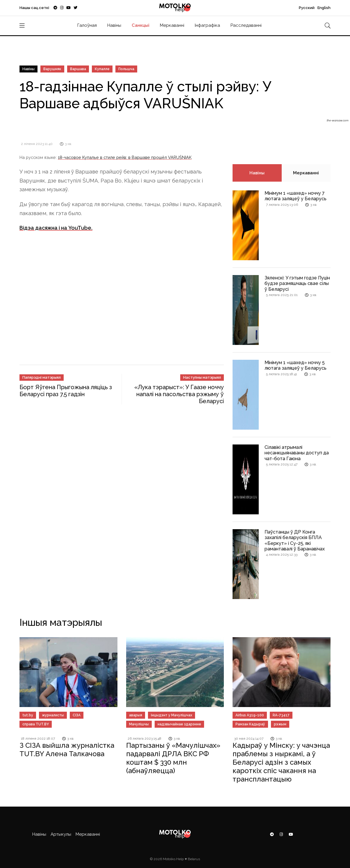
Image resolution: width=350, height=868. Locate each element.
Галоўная (87, 25)
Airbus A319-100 (250, 715)
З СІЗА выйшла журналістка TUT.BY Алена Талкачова (67, 750)
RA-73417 (281, 715)
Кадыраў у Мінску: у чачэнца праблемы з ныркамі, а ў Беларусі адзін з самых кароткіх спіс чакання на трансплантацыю (281, 762)
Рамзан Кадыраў (250, 724)
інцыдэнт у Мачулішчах (172, 715)
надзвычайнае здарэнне (179, 724)
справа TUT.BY (36, 724)
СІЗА (77, 715)
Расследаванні (246, 25)
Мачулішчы (139, 724)
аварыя (136, 715)
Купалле (102, 69)
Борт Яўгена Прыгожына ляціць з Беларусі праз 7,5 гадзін (66, 391)
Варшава (78, 69)
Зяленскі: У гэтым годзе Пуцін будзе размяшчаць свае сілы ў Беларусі (297, 283)
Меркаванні (172, 25)
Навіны (114, 25)
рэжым (280, 724)
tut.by (28, 715)
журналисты (53, 715)
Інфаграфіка (207, 25)
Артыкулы (61, 834)
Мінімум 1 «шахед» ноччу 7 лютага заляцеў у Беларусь (295, 196)
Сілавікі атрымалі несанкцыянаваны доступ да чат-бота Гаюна (297, 453)
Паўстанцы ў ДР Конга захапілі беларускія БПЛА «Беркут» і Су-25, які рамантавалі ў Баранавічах (295, 540)
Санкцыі (141, 25)
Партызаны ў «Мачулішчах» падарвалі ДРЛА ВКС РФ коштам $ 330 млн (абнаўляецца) (173, 758)
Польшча (126, 69)
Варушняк (52, 69)
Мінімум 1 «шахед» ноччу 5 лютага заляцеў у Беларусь (295, 365)
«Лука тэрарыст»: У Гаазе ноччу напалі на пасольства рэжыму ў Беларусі (179, 394)
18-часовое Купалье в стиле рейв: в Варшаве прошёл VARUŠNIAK (125, 157)
